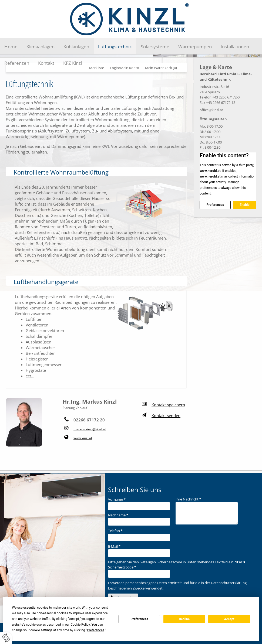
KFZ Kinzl (73, 63)
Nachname (118, 515)
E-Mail (114, 546)
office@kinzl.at (211, 110)
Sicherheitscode (122, 567)
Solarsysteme (155, 47)
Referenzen (17, 63)
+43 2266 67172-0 (226, 97)
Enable (244, 205)
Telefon (115, 531)
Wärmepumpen (195, 47)
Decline (184, 619)
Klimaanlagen (41, 47)
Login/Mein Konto (125, 68)
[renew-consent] (6, 638)
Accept (229, 619)
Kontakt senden (166, 415)
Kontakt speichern (168, 405)
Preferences (139, 619)
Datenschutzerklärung (229, 583)
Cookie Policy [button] (80, 625)
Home (11, 47)
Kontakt (46, 63)
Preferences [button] (96, 630)
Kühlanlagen (76, 47)
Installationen (235, 47)
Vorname (117, 499)
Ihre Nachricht (188, 499)
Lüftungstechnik (115, 47)
